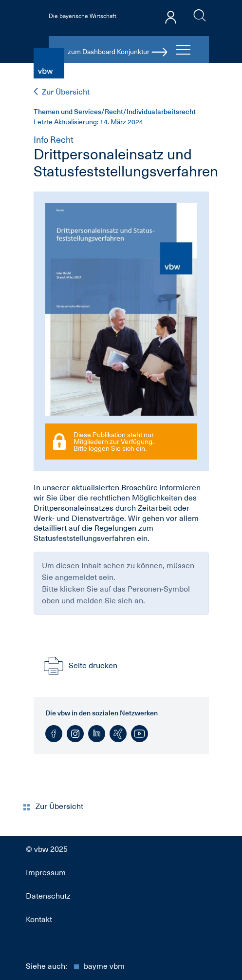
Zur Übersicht (62, 92)
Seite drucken (79, 666)
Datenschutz (48, 896)
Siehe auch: (75, 966)
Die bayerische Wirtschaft (83, 16)
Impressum (46, 873)
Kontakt (39, 920)
